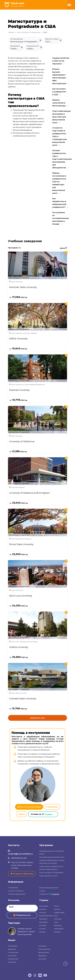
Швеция (57, 932)
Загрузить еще (37, 718)
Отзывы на (49, 894)
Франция (58, 925)
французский (44, 952)
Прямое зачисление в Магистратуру (59, 103)
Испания (43, 925)
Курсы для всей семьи (48, 876)
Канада (42, 932)
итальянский (13, 959)
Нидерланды (59, 912)
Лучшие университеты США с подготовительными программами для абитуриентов (60, 159)
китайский (12, 962)
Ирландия (43, 922)
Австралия (44, 906)
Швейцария (59, 929)
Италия (42, 929)
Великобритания (46, 916)
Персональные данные (49, 888)
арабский (12, 949)
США (56, 922)
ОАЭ (56, 916)
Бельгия (43, 912)
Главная (11, 32)
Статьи (42, 891)
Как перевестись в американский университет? (59, 203)
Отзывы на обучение (23, 874)
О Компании (52, 807)
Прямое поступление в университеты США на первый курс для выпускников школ (59, 183)
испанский (12, 956)
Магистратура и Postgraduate (29, 32)
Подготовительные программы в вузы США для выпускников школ (60, 117)
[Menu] (69, 5)
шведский (42, 956)
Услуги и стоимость (16, 891)
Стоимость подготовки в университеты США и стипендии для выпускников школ (59, 136)
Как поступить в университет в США (59, 92)
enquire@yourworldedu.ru (20, 854)
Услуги (22, 814)
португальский (44, 949)
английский (13, 946)
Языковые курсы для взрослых (52, 857)
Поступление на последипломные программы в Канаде (60, 218)
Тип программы (17, 39)
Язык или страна (52, 39)
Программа (15, 46)
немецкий (42, 946)
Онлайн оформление (17, 894)
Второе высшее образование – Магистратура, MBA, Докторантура (59, 76)
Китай (56, 906)
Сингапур (58, 919)
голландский (13, 952)
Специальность (33, 46)
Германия (43, 919)
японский (42, 959)
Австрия (43, 909)
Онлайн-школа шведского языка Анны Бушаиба (26, 932)
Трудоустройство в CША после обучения (60, 61)
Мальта (57, 909)
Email (11, 907)
